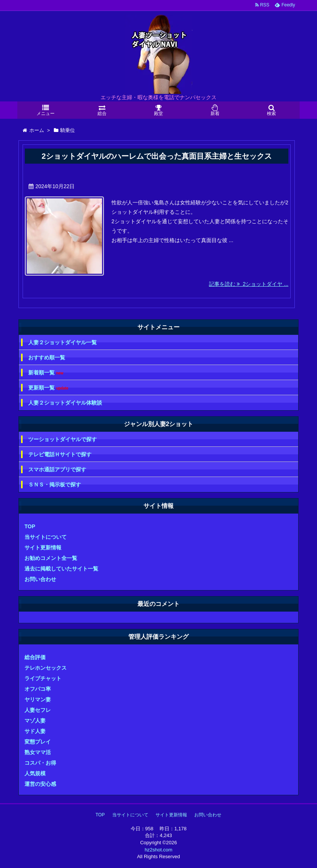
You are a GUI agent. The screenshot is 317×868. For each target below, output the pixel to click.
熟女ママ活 (38, 752)
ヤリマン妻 (38, 699)
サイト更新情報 (43, 547)
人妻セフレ (38, 710)
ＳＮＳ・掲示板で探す (55, 485)
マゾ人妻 (35, 721)
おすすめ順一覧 (47, 357)
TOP (30, 526)
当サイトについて (46, 537)
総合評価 (35, 657)
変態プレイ (38, 742)
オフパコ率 (38, 689)
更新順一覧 (48, 388)
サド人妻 (35, 731)
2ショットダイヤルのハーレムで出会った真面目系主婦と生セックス (156, 156)
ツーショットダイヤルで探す (62, 439)
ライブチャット (43, 678)
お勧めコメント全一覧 (51, 558)
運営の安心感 (40, 784)
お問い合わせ (40, 579)
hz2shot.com (158, 850)
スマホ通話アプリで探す (57, 469)
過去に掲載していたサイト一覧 (61, 569)
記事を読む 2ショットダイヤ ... (249, 284)
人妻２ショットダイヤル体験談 (65, 403)
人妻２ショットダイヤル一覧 (62, 342)
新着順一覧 (46, 373)
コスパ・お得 (40, 763)
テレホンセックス (46, 668)
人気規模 (35, 773)
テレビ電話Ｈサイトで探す (60, 454)
